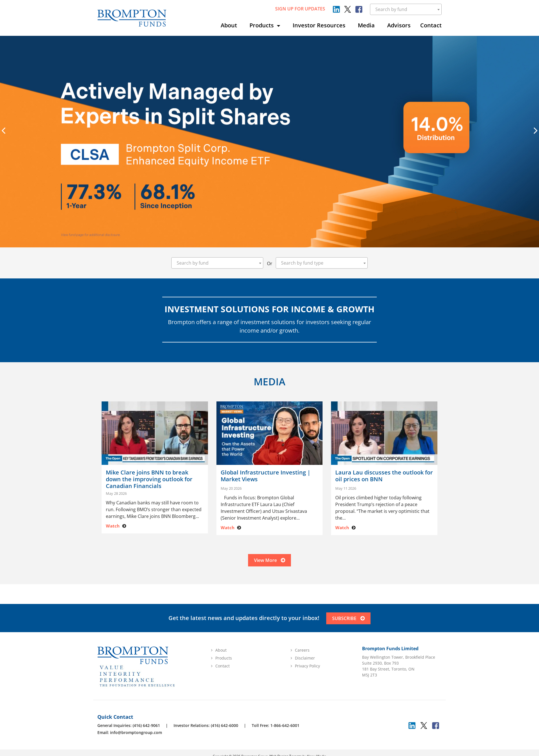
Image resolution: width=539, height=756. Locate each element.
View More (269, 561)
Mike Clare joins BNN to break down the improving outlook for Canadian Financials (149, 479)
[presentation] (3, 130)
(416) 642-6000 (224, 727)
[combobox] (406, 9)
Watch (113, 526)
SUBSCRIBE (349, 620)
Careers (302, 651)
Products (262, 25)
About (229, 25)
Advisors (399, 25)
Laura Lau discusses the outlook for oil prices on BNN (384, 476)
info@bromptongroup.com (136, 734)
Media (366, 25)
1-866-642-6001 (285, 727)
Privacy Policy (307, 667)
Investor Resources (319, 25)
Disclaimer (305, 659)
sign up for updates (300, 9)
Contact (431, 25)
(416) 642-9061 (146, 727)
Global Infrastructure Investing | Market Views (266, 476)
